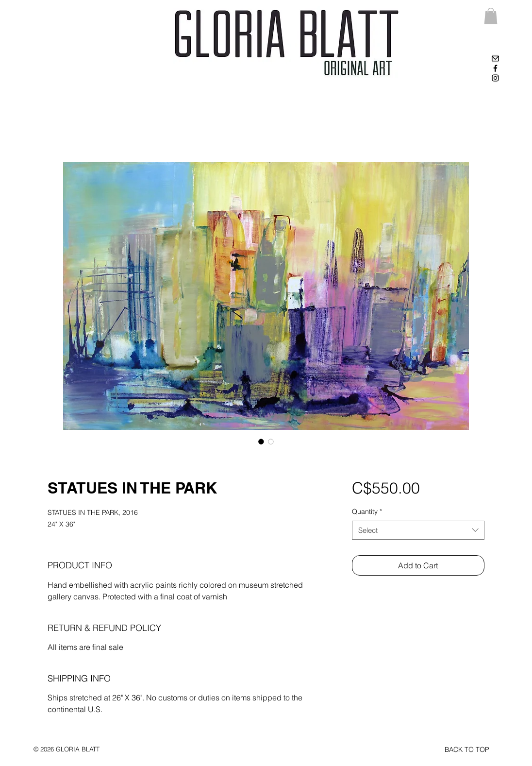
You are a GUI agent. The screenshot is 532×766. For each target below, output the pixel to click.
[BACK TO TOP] (467, 750)
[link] (491, 16)
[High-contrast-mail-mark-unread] (495, 59)
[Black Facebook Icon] (495, 68)
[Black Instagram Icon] (495, 78)
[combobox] (418, 530)
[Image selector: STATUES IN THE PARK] (261, 442)
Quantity (367, 511)
